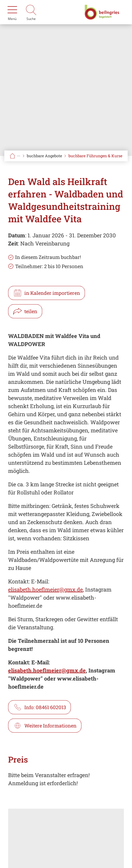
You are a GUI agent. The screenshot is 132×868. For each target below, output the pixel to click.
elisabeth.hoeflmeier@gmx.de (45, 589)
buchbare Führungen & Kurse (95, 156)
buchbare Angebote (44, 156)
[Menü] (12, 12)
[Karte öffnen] (66, 838)
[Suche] (31, 12)
